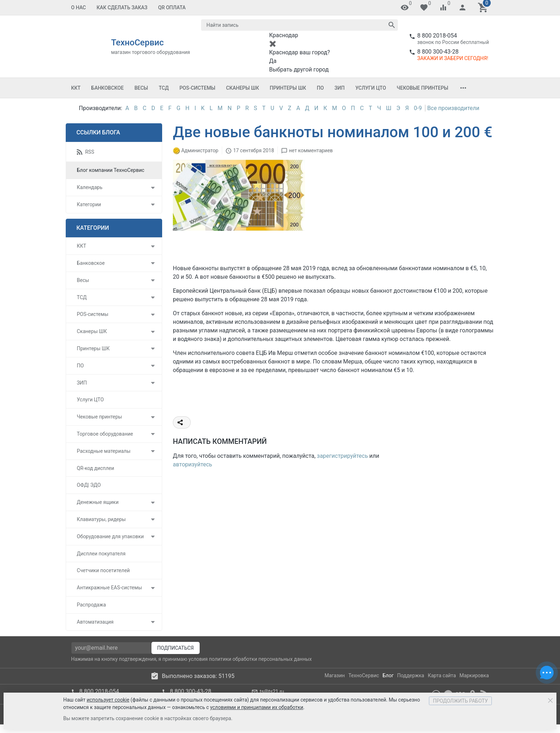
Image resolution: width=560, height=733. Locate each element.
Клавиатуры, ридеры (101, 519)
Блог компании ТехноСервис (111, 170)
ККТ (76, 88)
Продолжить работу (460, 701)
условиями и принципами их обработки (257, 707)
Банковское (108, 88)
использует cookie (108, 700)
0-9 (418, 108)
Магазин (335, 675)
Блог (388, 675)
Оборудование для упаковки (110, 536)
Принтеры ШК (288, 88)
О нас (79, 8)
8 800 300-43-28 (438, 52)
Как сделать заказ (122, 8)
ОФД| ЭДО (89, 485)
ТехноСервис (364, 675)
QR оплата (172, 8)
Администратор (200, 150)
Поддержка (411, 675)
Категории (89, 204)
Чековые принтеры (422, 88)
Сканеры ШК (242, 88)
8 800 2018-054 (437, 36)
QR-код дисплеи (96, 468)
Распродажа (91, 605)
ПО (320, 88)
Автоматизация (95, 622)
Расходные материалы (104, 451)
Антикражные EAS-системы (109, 588)
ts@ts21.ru (272, 692)
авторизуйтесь (192, 464)
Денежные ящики (98, 502)
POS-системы (197, 88)
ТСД (164, 88)
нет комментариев (311, 150)
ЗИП (340, 88)
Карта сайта (442, 675)
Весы (141, 88)
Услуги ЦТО (371, 88)
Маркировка (474, 675)
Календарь (90, 187)
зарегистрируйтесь (342, 456)
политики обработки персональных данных (260, 659)
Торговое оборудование (105, 434)
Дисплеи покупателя (101, 554)
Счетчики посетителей (103, 570)
